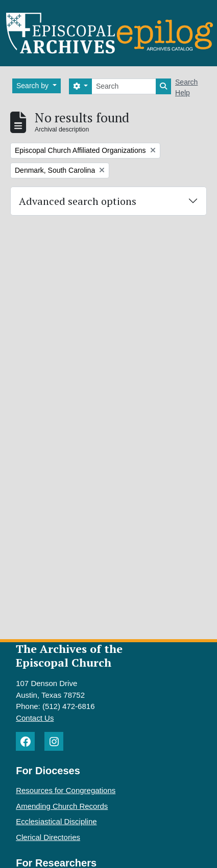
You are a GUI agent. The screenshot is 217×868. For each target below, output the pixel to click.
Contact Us (35, 718)
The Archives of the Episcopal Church (69, 655)
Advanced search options (78, 201)
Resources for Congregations (66, 790)
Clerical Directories (48, 837)
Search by (33, 86)
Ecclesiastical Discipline (56, 821)
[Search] (124, 86)
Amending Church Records (62, 806)
